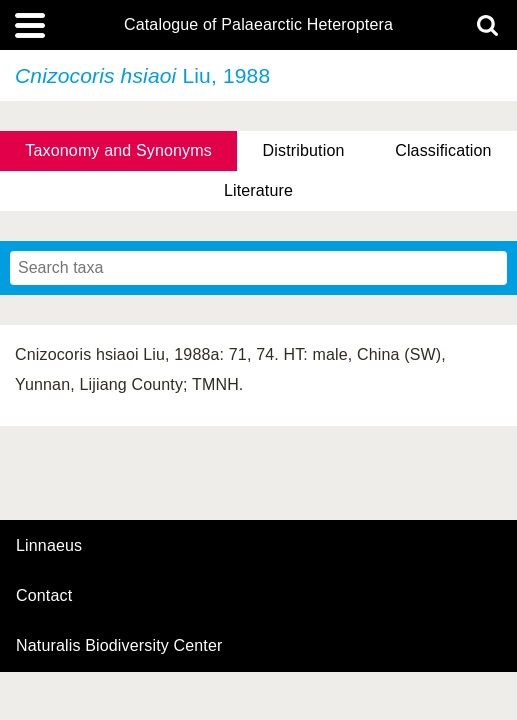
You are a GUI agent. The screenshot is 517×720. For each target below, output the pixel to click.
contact (44, 595)
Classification (443, 150)
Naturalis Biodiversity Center (119, 646)
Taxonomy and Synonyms (118, 150)
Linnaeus (49, 546)
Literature (258, 190)
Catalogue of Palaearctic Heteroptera (258, 25)
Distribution (304, 150)
